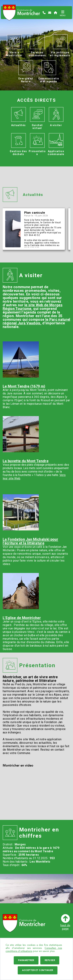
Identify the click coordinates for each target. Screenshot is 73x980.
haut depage (65, 922)
